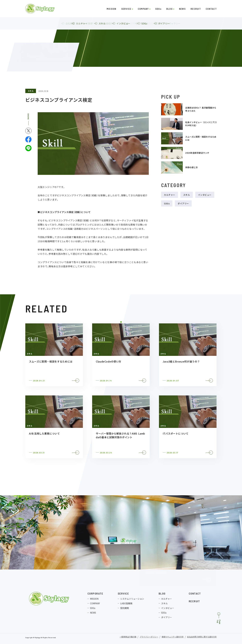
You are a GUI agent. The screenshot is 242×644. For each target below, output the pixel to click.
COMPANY (143, 9)
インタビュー (205, 195)
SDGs (158, 9)
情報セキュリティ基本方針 (173, 637)
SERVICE (126, 9)
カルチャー (170, 195)
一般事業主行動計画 (128, 637)
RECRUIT (196, 9)
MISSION (112, 9)
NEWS (182, 9)
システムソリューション (132, 599)
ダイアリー (183, 203)
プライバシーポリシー (149, 637)
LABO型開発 (126, 603)
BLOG (169, 9)
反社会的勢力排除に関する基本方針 (202, 637)
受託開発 (125, 608)
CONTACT (211, 9)
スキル (31, 91)
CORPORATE (95, 593)
